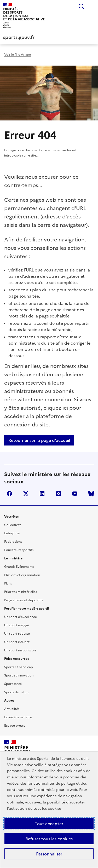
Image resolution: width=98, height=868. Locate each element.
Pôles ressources (16, 659)
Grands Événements (19, 567)
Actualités (12, 709)
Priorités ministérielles (21, 592)
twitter (26, 494)
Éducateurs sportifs (19, 550)
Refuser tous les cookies (49, 839)
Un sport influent (17, 642)
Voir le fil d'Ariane (18, 55)
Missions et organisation (22, 575)
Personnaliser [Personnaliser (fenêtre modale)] (49, 854)
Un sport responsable (20, 650)
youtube (75, 494)
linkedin (42, 494)
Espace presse (15, 726)
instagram (59, 494)
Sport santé (13, 684)
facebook (9, 494)
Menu (92, 6)
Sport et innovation (19, 675)
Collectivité (13, 525)
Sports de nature (17, 692)
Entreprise (12, 533)
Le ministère (13, 558)
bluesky (91, 494)
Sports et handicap (19, 667)
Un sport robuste (17, 634)
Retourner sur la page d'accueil (39, 440)
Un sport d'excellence (21, 617)
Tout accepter (49, 824)
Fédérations (13, 542)
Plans (8, 583)
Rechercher (81, 6)
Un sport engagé (17, 625)
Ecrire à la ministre (18, 717)
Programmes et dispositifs (24, 600)
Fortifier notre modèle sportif (27, 609)
